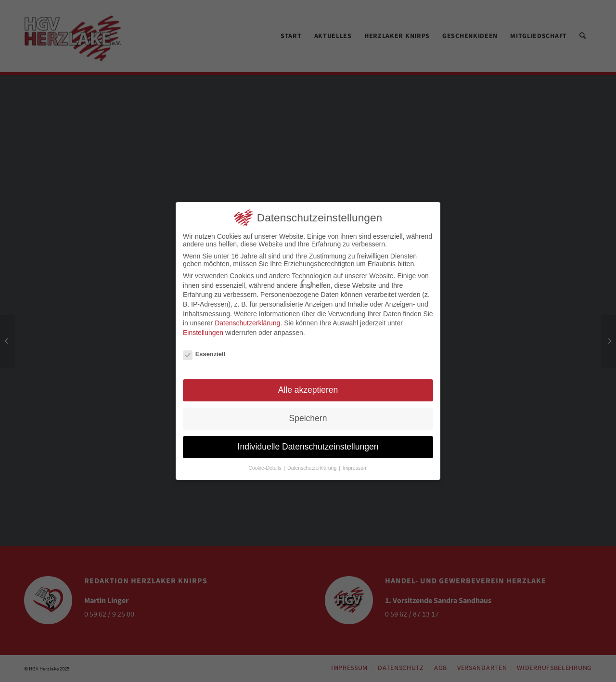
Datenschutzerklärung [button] (313, 466)
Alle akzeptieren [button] (308, 388)
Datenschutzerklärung (247, 322)
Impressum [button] (355, 466)
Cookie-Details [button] (265, 466)
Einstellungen (203, 331)
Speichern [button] (308, 417)
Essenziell (204, 352)
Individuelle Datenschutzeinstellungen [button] (308, 445)
